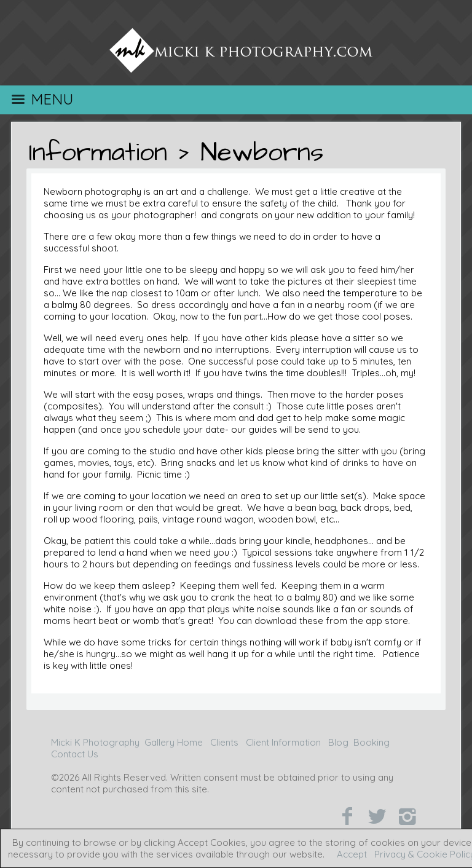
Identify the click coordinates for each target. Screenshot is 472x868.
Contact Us (75, 754)
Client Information (283, 742)
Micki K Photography (95, 742)
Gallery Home (174, 742)
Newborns (262, 153)
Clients (224, 742)
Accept (352, 854)
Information (98, 153)
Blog (338, 742)
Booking (372, 742)
